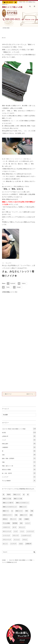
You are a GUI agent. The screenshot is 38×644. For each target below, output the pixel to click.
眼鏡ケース (6, 511)
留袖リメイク (19, 511)
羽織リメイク (17, 495)
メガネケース (6, 527)
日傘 (19, 455)
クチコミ (25, 540)
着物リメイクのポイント (22, 503)
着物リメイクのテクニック (10, 507)
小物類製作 (19, 447)
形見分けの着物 (19, 470)
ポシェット (22, 527)
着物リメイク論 (7, 499)
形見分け (5, 519)
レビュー (28, 523)
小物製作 (27, 519)
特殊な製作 (19, 444)
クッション (17, 540)
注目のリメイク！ (7, 515)
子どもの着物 (6, 523)
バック (22, 531)
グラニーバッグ (7, 540)
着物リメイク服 (18, 499)
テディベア (16, 536)
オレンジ (5, 544)
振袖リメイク (24, 515)
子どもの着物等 (19, 481)
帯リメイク (13, 519)
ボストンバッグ (7, 531)
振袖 (31, 515)
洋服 (19, 462)
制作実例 (15, 523)
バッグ (19, 440)
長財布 (9, 495)
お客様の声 (19, 436)
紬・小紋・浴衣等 (19, 473)
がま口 (21, 544)
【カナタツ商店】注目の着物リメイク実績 (19, 429)
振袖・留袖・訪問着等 (19, 458)
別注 (21, 523)
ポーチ (14, 527)
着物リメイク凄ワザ (8, 503)
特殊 (27, 511)
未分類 (19, 433)
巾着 (20, 519)
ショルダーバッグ (26, 536)
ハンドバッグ (30, 531)
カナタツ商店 (14, 292)
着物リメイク (23, 507)
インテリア (19, 477)
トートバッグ (6, 536)
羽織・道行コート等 (19, 466)
